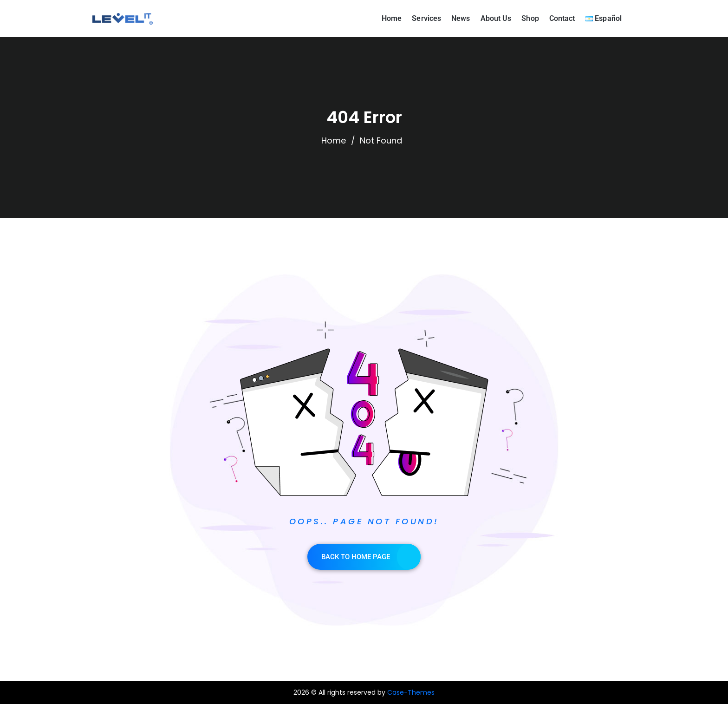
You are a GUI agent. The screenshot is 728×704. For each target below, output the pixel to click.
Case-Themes (411, 692)
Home (334, 140)
